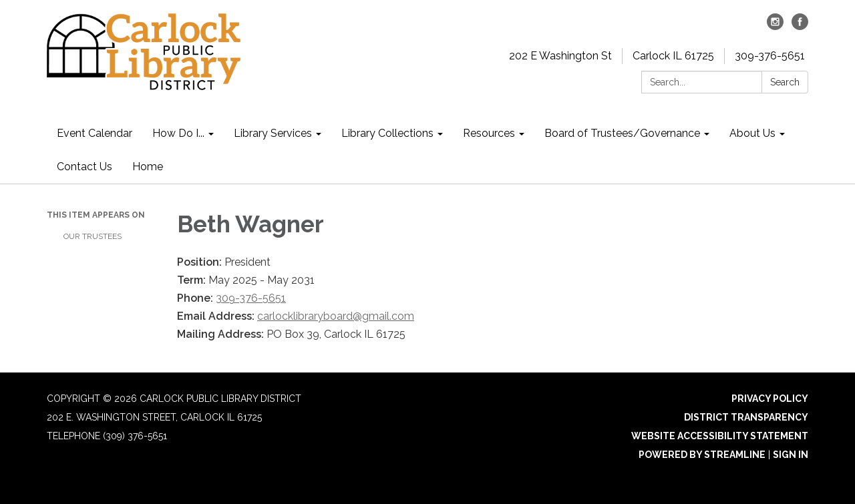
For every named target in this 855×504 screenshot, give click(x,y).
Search (785, 82)
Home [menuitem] (148, 167)
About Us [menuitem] (752, 133)
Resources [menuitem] (489, 133)
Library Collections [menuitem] (387, 133)
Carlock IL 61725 (673, 56)
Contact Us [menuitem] (84, 167)
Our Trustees (93, 236)
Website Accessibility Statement (720, 436)
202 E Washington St (560, 56)
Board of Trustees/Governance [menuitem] (622, 133)
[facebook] (800, 26)
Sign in (791, 455)
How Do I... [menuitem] (178, 133)
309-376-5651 (770, 56)
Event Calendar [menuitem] (95, 133)
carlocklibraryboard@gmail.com (336, 316)
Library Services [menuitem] (273, 133)
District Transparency (746, 417)
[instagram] (775, 26)
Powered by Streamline (702, 455)
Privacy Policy (770, 399)
